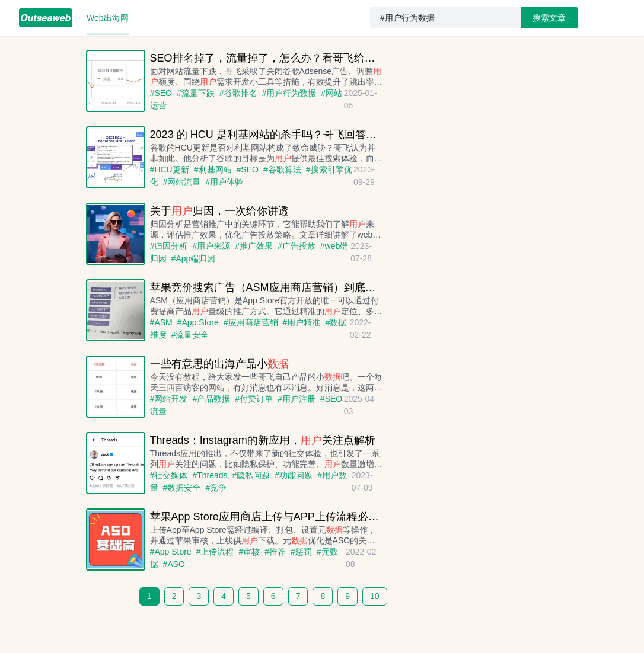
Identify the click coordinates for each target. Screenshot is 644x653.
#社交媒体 (169, 475)
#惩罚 (301, 552)
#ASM (161, 322)
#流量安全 (190, 335)
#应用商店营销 (251, 322)
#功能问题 (294, 475)
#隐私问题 (251, 475)
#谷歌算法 (282, 169)
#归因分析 (169, 246)
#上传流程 (215, 552)
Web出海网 (108, 18)
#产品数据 (211, 399)
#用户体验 (224, 182)
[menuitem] (46, 18)
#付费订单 (254, 399)
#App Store (198, 322)
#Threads (210, 475)
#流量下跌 (196, 93)
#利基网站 (213, 169)
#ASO (174, 564)
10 (375, 596)
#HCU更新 (170, 169)
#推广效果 (254, 246)
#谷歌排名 (238, 93)
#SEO (161, 93)
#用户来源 (211, 246)
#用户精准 (302, 322)
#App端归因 (194, 258)
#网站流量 (182, 182)
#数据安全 (182, 488)
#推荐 (275, 552)
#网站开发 (169, 399)
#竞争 (216, 488)
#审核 (249, 552)
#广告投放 (297, 246)
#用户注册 (297, 399)
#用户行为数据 (289, 93)
